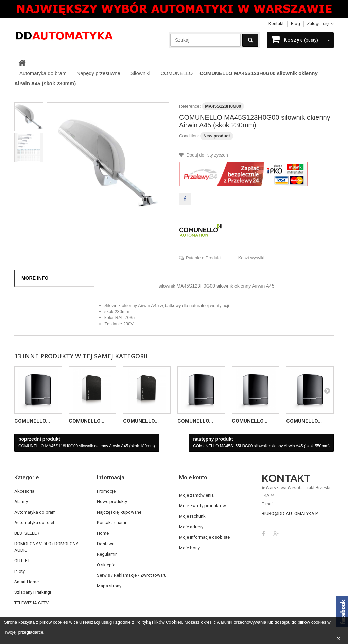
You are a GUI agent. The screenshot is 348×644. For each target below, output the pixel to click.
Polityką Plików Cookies (159, 622)
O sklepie (106, 565)
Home (103, 533)
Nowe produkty (112, 502)
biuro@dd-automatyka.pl (291, 513)
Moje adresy (191, 527)
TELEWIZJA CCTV (31, 603)
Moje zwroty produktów (203, 506)
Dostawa (106, 544)
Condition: (189, 136)
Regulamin (107, 554)
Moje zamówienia (196, 495)
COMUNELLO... (32, 421)
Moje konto (193, 477)
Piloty (20, 571)
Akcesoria (24, 491)
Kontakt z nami (111, 523)
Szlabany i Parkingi (33, 592)
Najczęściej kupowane (119, 512)
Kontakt (276, 24)
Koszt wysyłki (251, 258)
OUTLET (22, 561)
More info (35, 278)
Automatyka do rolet (34, 523)
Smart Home (27, 582)
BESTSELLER (27, 533)
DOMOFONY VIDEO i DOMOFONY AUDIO (46, 547)
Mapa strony (109, 586)
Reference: (190, 106)
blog (295, 24)
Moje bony (189, 548)
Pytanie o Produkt (203, 258)
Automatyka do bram (35, 512)
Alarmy (21, 502)
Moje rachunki (193, 516)
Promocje (106, 491)
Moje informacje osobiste (204, 537)
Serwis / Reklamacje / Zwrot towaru (132, 575)
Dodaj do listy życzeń (207, 155)
